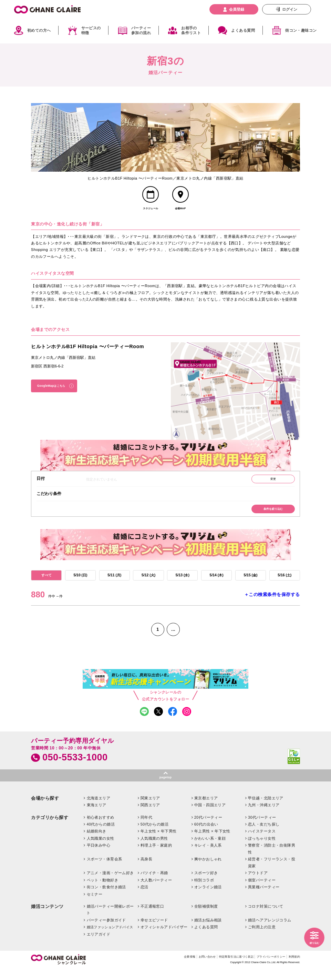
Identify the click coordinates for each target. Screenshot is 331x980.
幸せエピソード (154, 931)
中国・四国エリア (210, 816)
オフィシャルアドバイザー (164, 938)
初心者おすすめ (101, 828)
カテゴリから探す (50, 829)
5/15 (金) (251, 582)
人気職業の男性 (154, 849)
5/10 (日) (80, 582)
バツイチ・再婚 (154, 884)
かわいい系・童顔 (210, 849)
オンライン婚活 (208, 898)
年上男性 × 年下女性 (212, 842)
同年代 (146, 828)
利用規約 (293, 968)
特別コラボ (204, 891)
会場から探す (45, 809)
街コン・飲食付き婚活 (106, 898)
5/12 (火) (149, 582)
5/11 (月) (115, 582)
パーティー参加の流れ (141, 30)
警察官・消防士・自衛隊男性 (272, 860)
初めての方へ (39, 30)
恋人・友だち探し (264, 835)
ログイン (290, 9)
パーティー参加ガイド (106, 931)
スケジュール (151, 211)
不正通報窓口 (152, 917)
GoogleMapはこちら (55, 389)
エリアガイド (99, 945)
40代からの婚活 (101, 835)
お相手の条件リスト (191, 30)
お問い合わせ (185, 968)
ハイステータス (262, 842)
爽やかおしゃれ (208, 870)
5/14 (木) (216, 582)
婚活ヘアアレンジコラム (270, 931)
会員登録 (237, 9)
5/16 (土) (285, 582)
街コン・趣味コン (301, 30)
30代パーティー (262, 828)
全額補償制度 (206, 917)
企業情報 (164, 968)
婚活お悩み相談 (208, 931)
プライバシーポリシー (264, 968)
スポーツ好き (206, 884)
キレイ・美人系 (208, 857)
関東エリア (150, 809)
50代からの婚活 (154, 835)
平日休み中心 (99, 857)
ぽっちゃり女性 (262, 849)
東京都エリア (206, 809)
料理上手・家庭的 (156, 857)
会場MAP (180, 211)
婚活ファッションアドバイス (110, 938)
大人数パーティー (156, 891)
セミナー (95, 905)
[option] (76, 137)
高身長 (146, 870)
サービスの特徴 (91, 30)
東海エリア (97, 816)
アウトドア (258, 884)
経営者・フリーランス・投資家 (272, 874)
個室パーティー (262, 891)
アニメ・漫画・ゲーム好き (110, 884)
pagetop (165, 788)
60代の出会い (206, 835)
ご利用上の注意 (262, 938)
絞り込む (313, 942)
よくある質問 (243, 30)
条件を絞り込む (270, 514)
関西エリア (150, 816)
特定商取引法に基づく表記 (221, 968)
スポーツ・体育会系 (105, 870)
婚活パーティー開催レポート (110, 921)
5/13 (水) (183, 582)
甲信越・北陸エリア (266, 809)
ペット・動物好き (102, 891)
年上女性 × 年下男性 (159, 842)
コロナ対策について (266, 917)
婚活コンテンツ (47, 917)
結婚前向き (97, 842)
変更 (270, 482)
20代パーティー (208, 828)
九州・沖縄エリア (264, 816)
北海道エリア (99, 809)
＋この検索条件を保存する (272, 601)
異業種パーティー (264, 898)
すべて (46, 582)
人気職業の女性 (101, 849)
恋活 (144, 898)
